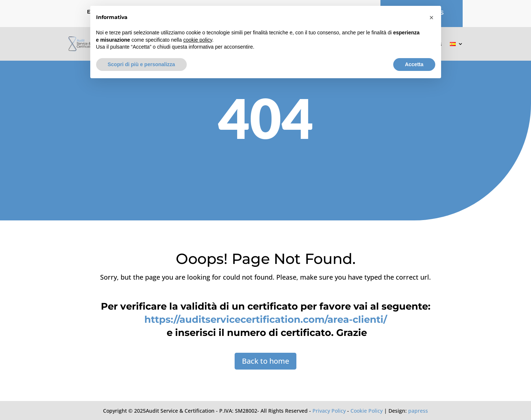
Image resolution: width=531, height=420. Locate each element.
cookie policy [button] (198, 40)
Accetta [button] (414, 64)
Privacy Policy (329, 411)
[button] (432, 18)
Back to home (265, 361)
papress (418, 411)
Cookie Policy (367, 411)
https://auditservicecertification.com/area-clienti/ (266, 319)
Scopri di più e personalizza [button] (141, 64)
